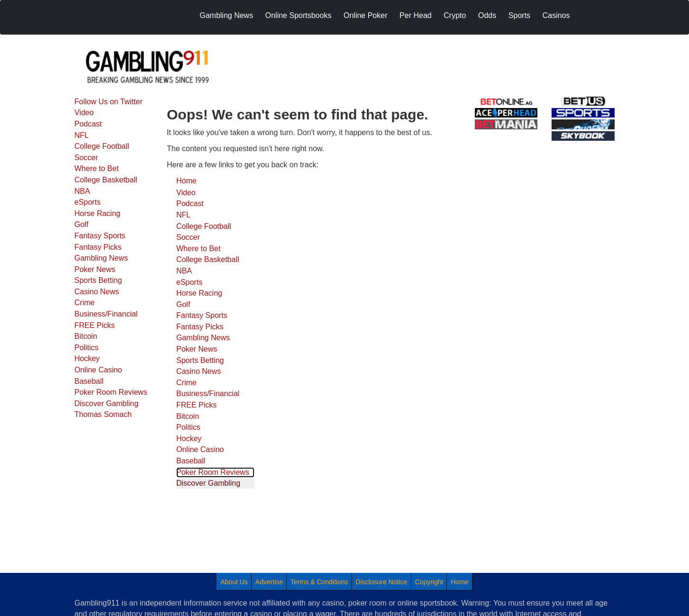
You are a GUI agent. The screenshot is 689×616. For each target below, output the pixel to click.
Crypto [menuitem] (455, 15)
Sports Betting (98, 280)
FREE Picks (95, 325)
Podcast (88, 124)
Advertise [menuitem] (269, 582)
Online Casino (98, 370)
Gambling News (101, 258)
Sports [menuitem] (519, 15)
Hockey (87, 358)
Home (186, 181)
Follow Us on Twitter (109, 102)
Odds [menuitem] (487, 15)
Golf (81, 224)
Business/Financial (106, 314)
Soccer (86, 158)
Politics (86, 348)
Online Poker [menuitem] (366, 15)
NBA (82, 191)
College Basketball (106, 180)
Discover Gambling (106, 403)
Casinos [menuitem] (556, 15)
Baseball (89, 381)
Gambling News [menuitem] (226, 15)
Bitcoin (86, 336)
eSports (87, 202)
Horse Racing (97, 213)
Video (84, 113)
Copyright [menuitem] (429, 582)
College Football (102, 146)
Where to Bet (96, 168)
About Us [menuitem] (234, 582)
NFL (82, 135)
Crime (85, 303)
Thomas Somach (103, 414)
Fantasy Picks (98, 247)
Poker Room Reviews (111, 392)
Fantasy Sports (100, 236)
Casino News (97, 292)
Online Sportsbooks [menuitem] (299, 15)
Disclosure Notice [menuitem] (382, 582)
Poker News (95, 269)
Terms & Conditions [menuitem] (319, 582)
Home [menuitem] (459, 582)
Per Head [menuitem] (416, 15)
